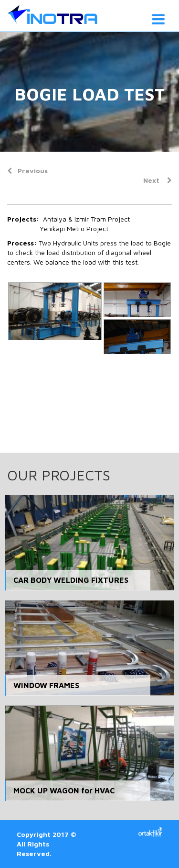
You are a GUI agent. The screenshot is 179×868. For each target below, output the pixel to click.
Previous (27, 171)
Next (158, 180)
